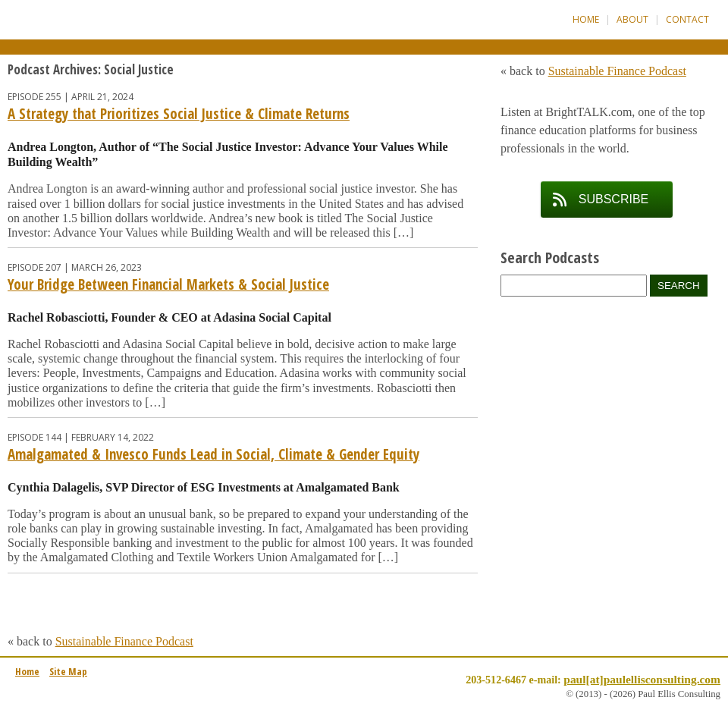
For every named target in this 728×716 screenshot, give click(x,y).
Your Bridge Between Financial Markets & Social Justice (168, 284)
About (632, 19)
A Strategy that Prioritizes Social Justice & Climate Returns (179, 114)
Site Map (68, 671)
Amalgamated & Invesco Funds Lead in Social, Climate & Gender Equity (213, 454)
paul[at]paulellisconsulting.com (642, 679)
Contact (687, 19)
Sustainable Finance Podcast (124, 641)
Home (586, 19)
